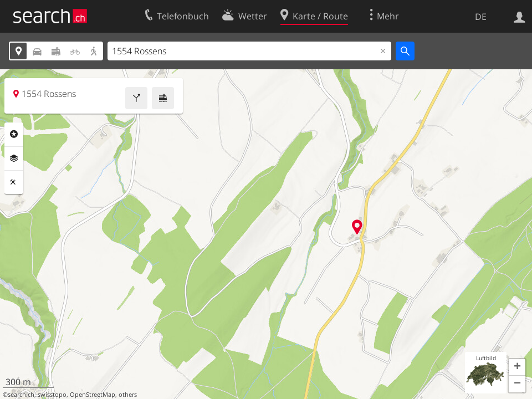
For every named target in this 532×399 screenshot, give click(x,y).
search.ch (21, 395)
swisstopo (52, 395)
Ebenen (14, 158)
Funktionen (14, 182)
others (128, 395)
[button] (517, 367)
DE (481, 17)
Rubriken (14, 134)
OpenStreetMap (93, 395)
